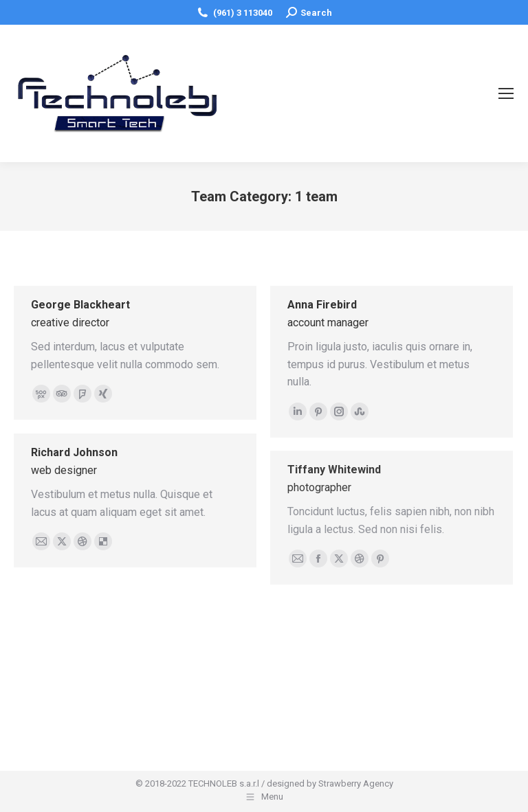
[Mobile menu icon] (506, 93)
